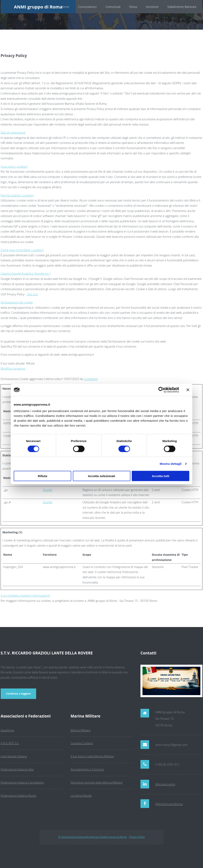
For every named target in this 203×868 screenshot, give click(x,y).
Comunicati (113, 7)
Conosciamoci (87, 7)
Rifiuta (42, 476)
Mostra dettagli (171, 464)
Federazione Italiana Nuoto (18, 795)
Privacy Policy (137, 837)
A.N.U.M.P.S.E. (10, 743)
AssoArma (7, 730)
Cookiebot (91, 379)
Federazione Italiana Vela (17, 769)
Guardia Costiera (82, 743)
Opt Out (32, 294)
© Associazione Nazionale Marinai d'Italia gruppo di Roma (92, 837)
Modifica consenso (13, 368)
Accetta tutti (161, 476)
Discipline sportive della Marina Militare (97, 782)
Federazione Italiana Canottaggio (22, 782)
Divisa (133, 7)
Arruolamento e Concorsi (87, 769)
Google (48, 490)
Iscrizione (152, 7)
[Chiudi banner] (188, 390)
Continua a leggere (18, 694)
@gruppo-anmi (165, 784)
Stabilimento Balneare (182, 7)
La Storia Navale (81, 795)
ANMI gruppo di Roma (38, 7)
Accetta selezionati (101, 476)
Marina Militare (81, 730)
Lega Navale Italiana (14, 756)
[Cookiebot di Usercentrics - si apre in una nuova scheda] (161, 390)
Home (65, 7)
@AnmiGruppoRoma (169, 804)
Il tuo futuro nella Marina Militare (92, 756)
